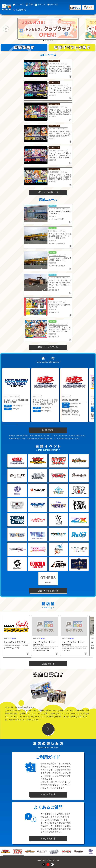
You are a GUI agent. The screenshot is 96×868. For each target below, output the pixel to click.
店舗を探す (48, 664)
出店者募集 (19, 10)
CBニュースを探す (48, 192)
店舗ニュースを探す (48, 347)
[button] (6, 29)
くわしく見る (48, 794)
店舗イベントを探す (48, 591)
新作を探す (48, 430)
